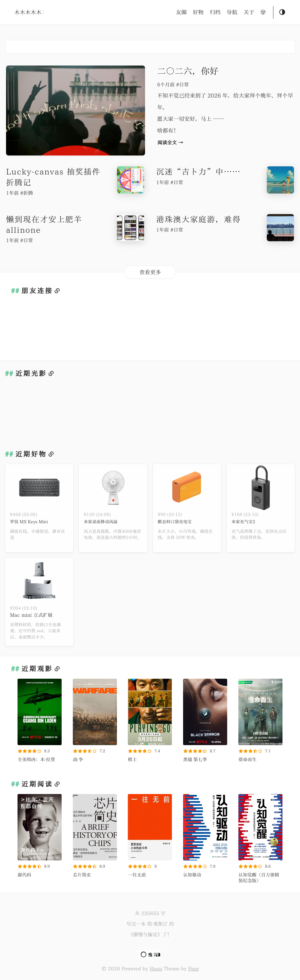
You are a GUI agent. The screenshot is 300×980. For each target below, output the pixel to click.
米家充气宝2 (245, 521)
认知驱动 (192, 875)
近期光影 (31, 373)
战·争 (78, 759)
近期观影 (37, 669)
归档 (215, 12)
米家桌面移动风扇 (103, 521)
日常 (184, 85)
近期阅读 (37, 784)
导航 (232, 12)
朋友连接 (37, 291)
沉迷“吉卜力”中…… (198, 171)
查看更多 (150, 272)
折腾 (28, 193)
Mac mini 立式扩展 (31, 615)
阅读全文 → (170, 143)
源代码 (24, 875)
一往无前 (137, 875)
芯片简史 (82, 875)
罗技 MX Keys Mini (32, 521)
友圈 (181, 12)
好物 (198, 12)
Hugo (156, 969)
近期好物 (31, 454)
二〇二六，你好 (188, 71)
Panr (194, 969)
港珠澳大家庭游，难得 (198, 219)
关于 (249, 12)
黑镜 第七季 (195, 759)
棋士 (132, 759)
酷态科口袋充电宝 (177, 521)
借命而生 (247, 759)
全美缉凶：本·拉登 (36, 759)
